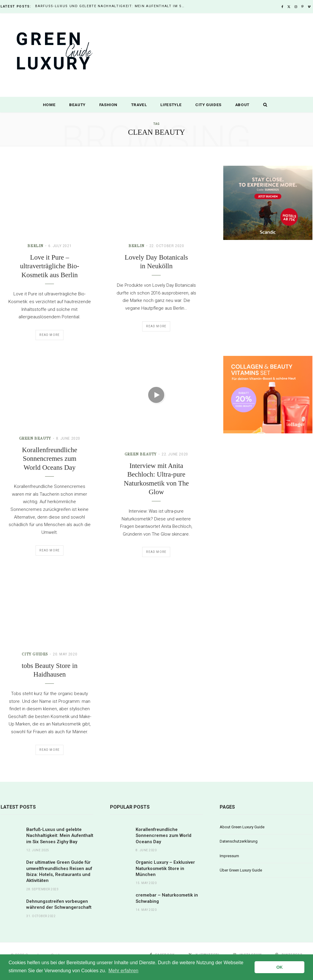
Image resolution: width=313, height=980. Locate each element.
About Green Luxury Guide (242, 827)
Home (49, 105)
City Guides (208, 105)
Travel (139, 105)
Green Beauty (140, 454)
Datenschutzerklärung (239, 841)
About (242, 105)
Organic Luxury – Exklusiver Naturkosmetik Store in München (165, 868)
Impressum (229, 856)
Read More (49, 335)
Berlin (35, 246)
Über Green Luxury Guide (241, 870)
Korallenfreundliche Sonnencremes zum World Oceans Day (50, 458)
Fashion (109, 105)
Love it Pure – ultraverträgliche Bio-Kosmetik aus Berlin (50, 266)
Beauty (77, 105)
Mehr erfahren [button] (124, 971)
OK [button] (280, 967)
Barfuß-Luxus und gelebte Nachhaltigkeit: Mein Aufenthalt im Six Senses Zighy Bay (111, 6)
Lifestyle (171, 105)
